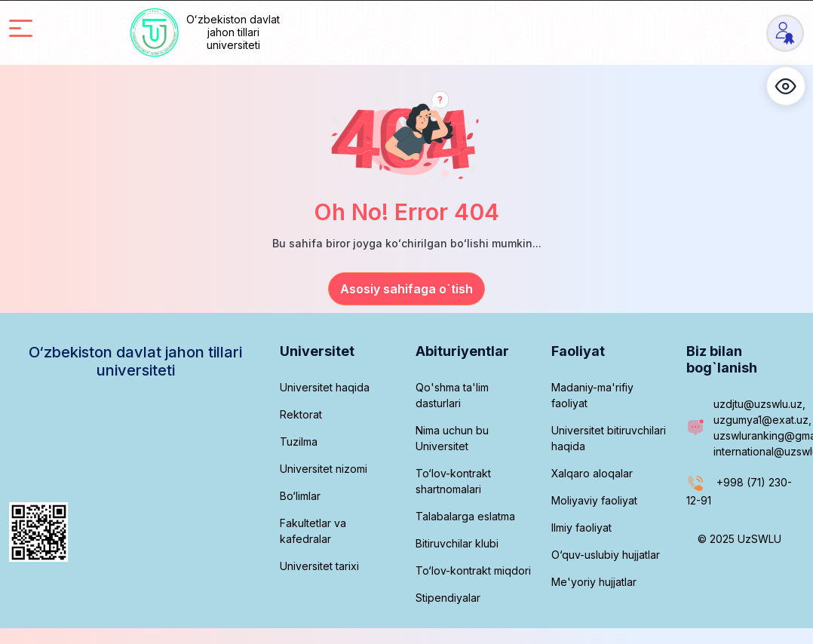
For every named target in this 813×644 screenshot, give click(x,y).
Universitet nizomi (324, 469)
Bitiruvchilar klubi (457, 543)
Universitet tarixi (319, 566)
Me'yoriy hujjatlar (594, 582)
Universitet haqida (325, 387)
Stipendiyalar (448, 598)
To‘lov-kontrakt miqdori (473, 570)
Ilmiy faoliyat (581, 527)
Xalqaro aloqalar (592, 473)
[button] (786, 86)
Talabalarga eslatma (465, 516)
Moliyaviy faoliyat (594, 500)
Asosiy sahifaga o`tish (406, 289)
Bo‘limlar (300, 496)
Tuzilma (299, 442)
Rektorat (301, 414)
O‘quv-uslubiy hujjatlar (606, 555)
